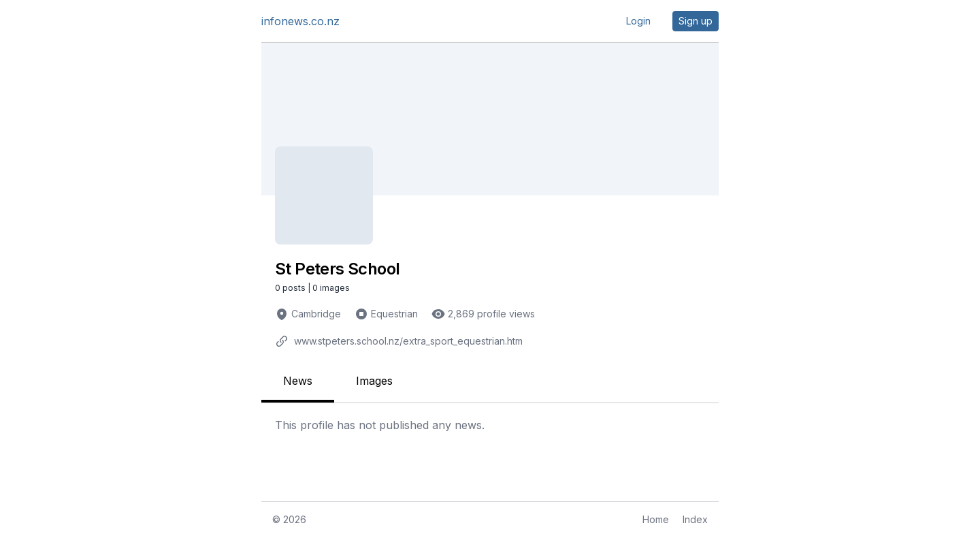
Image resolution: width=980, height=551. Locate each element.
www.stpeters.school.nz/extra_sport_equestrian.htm (408, 341)
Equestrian (394, 314)
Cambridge (316, 314)
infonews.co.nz (300, 21)
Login (638, 21)
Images (374, 381)
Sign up (696, 21)
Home (656, 519)
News (298, 381)
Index (695, 519)
